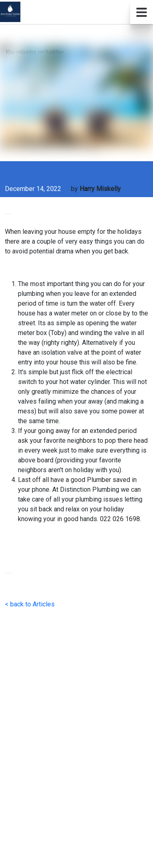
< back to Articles (30, 604)
